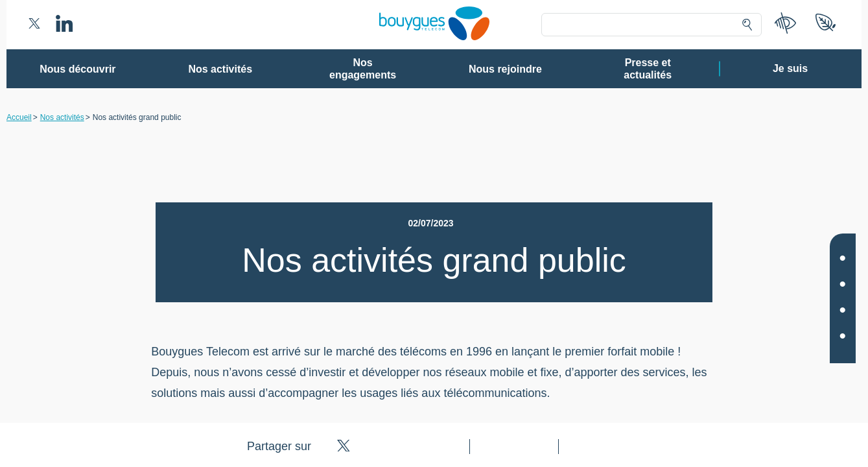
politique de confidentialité (513, 369)
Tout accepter (487, 399)
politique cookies (600, 369)
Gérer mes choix (392, 399)
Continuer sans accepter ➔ (622, 70)
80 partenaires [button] (344, 152)
